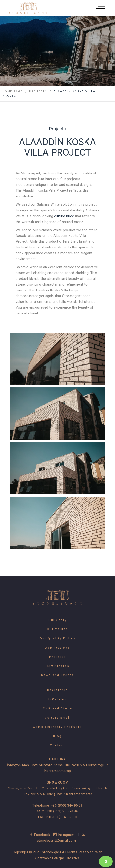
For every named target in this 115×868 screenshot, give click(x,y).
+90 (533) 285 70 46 (62, 811)
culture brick (64, 216)
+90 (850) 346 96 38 (67, 805)
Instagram (64, 835)
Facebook (40, 835)
